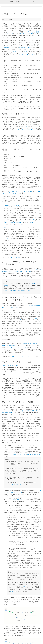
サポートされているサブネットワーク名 (22, 191)
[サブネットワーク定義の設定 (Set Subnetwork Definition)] (17, 364)
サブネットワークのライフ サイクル (26, 55)
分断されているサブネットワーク (12, 227)
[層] (7, 238)
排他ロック (13, 589)
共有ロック (23, 584)
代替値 (22, 271)
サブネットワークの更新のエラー (25, 130)
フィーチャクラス (10, 344)
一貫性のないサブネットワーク (12, 205)
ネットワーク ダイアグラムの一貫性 (16, 346)
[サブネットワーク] (34, 222)
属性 (14, 271)
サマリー (20, 319)
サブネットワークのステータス (14, 482)
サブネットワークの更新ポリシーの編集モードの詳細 (16, 290)
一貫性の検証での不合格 (9, 48)
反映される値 (28, 271)
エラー (26, 126)
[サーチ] (33, 2)
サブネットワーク (15, 257)
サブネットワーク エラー (25, 48)
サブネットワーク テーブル (14, 51)
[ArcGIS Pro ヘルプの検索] (20, 2)
